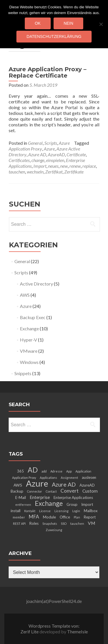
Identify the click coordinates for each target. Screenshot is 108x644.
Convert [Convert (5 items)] (70, 491)
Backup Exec (33, 317)
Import (40, 166)
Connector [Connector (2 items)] (35, 491)
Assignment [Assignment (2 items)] (69, 478)
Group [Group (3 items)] (72, 504)
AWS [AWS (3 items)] (18, 485)
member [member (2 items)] (19, 517)
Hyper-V (29, 340)
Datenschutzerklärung (54, 36)
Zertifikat (54, 172)
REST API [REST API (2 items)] (19, 524)
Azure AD (37, 154)
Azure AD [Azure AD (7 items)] (64, 484)
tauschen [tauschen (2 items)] (77, 524)
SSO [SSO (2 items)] (64, 524)
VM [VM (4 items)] (91, 523)
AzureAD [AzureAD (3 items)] (87, 485)
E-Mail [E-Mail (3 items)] (21, 498)
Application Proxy (25, 149)
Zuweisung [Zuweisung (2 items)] (54, 530)
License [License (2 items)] (45, 511)
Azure (64, 143)
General (35, 143)
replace (89, 166)
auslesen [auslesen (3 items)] (89, 477)
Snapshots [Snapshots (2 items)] (50, 524)
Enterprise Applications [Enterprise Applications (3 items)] (73, 498)
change (38, 160)
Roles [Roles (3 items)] (34, 523)
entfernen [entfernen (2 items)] (23, 505)
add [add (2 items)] (44, 471)
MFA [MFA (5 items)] (34, 517)
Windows (29, 362)
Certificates (19, 160)
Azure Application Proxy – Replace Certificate (48, 72)
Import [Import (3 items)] (87, 504)
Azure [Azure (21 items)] (37, 483)
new (64, 166)
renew (75, 166)
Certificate (76, 154)
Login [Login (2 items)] (76, 511)
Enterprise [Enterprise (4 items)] (40, 497)
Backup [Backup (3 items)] (17, 491)
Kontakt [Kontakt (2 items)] (30, 511)
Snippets (23, 373)
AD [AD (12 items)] (33, 470)
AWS (25, 295)
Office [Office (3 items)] (65, 517)
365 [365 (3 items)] (20, 471)
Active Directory (36, 284)
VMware (29, 351)
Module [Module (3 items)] (49, 517)
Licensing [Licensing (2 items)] (61, 511)
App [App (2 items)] (69, 471)
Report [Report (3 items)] (90, 517)
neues (53, 166)
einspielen (55, 160)
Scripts (51, 143)
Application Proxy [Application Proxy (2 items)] (24, 478)
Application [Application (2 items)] (83, 471)
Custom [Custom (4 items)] (90, 491)
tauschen (17, 172)
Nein (68, 23)
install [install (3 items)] (16, 511)
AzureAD (56, 154)
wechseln (35, 172)
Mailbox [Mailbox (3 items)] (91, 511)
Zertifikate (74, 172)
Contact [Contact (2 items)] (51, 491)
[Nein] (101, 24)
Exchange (29, 328)
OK (38, 23)
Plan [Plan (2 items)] (77, 517)
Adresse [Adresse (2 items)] (56, 471)
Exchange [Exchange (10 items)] (49, 503)
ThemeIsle (77, 632)
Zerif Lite (30, 632)
